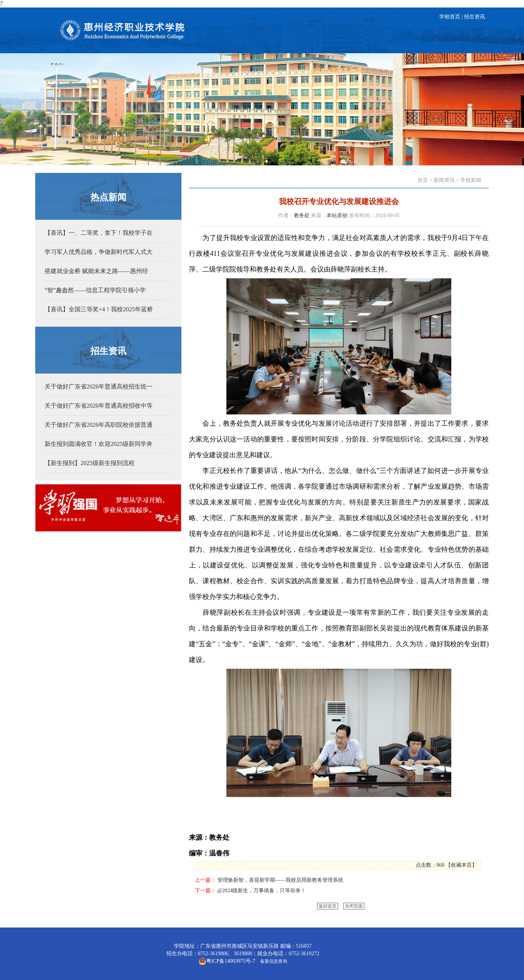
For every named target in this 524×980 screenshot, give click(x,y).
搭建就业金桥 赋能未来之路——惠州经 (96, 271)
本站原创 (337, 215)
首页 (423, 180)
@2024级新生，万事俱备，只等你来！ (262, 891)
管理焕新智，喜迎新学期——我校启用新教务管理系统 (280, 880)
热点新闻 (108, 197)
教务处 (302, 215)
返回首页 (328, 906)
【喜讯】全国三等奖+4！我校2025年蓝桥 (99, 309)
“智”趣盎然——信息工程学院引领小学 (95, 290)
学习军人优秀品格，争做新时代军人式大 (99, 252)
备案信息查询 (272, 961)
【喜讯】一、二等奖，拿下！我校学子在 (99, 233)
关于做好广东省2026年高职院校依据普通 (99, 425)
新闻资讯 (444, 180)
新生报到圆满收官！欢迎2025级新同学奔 (99, 444)
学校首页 (450, 17)
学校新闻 (471, 180)
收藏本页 (461, 865)
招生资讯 (475, 17)
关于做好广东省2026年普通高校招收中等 (99, 406)
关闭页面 (354, 906)
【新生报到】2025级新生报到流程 (90, 463)
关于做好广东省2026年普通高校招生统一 (99, 386)
